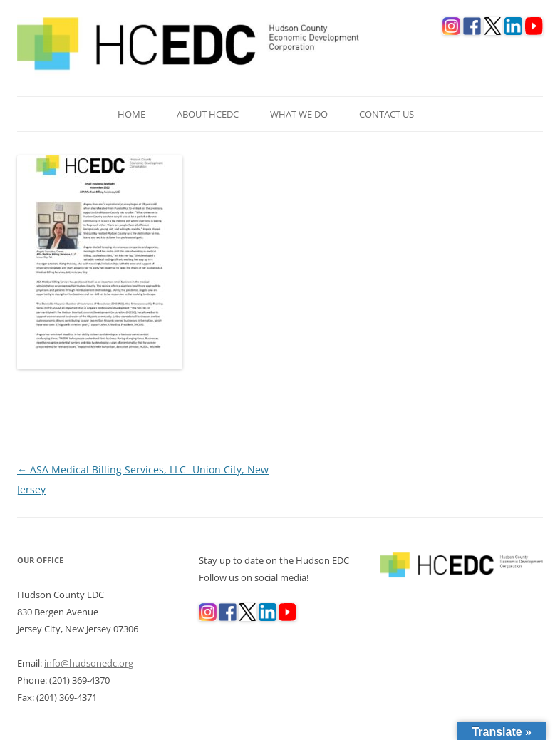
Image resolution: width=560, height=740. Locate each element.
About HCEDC (208, 114)
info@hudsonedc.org (89, 663)
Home (131, 114)
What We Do (299, 114)
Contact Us (387, 114)
